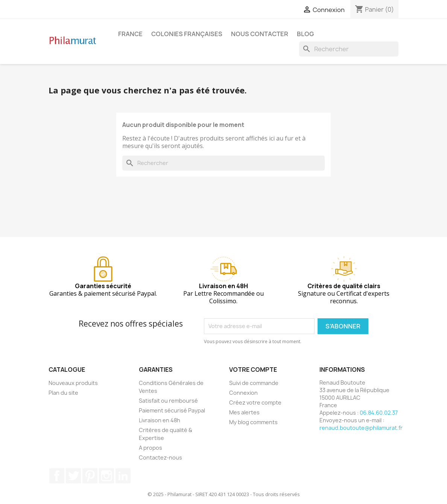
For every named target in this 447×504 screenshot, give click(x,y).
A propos (151, 448)
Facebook (57, 476)
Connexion (243, 393)
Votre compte (253, 370)
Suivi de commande (254, 383)
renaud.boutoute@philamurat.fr (361, 428)
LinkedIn (123, 476)
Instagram (106, 476)
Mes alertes (244, 412)
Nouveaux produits (73, 383)
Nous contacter (260, 34)
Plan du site (63, 393)
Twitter (73, 476)
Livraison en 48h (160, 420)
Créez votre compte (255, 402)
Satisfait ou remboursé (168, 401)
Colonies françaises (187, 34)
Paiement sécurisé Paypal (172, 410)
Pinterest (90, 476)
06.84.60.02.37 (379, 413)
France (130, 34)
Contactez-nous (160, 457)
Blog (305, 34)
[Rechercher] (349, 49)
